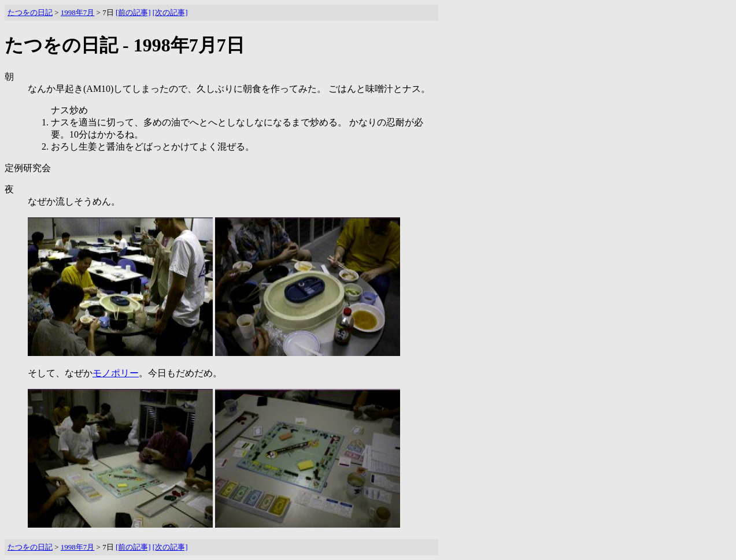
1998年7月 (78, 12)
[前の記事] (133, 12)
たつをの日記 (30, 12)
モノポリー (116, 373)
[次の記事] (170, 12)
